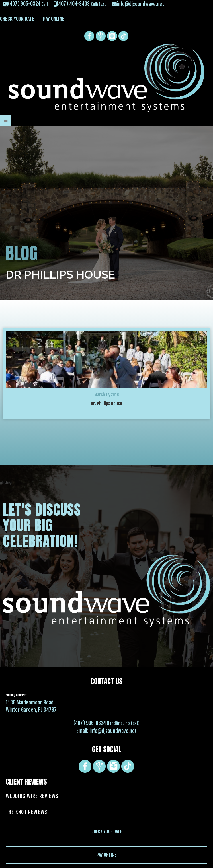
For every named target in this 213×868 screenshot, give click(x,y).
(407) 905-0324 (90, 723)
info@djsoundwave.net (113, 731)
